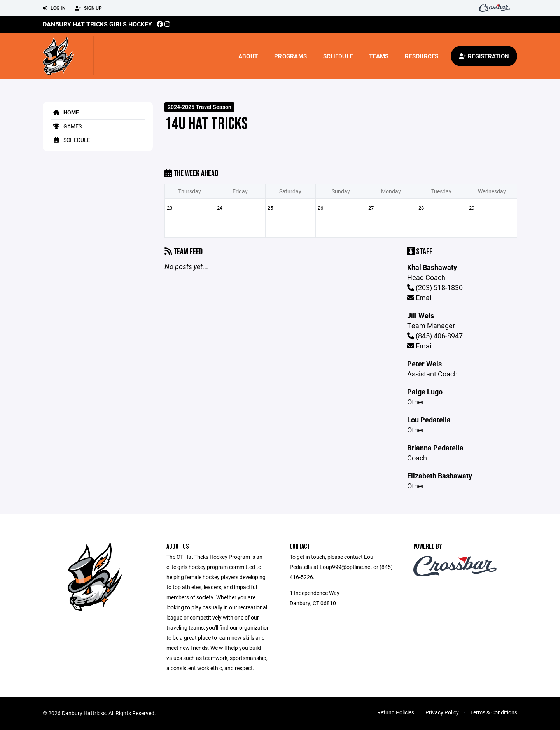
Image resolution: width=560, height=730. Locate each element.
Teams (379, 56)
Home (65, 112)
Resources (422, 56)
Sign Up (88, 8)
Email (420, 298)
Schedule (338, 56)
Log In (54, 8)
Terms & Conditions (494, 712)
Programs (290, 56)
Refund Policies (396, 712)
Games (66, 126)
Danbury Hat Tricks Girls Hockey (97, 24)
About (248, 56)
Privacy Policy (442, 712)
